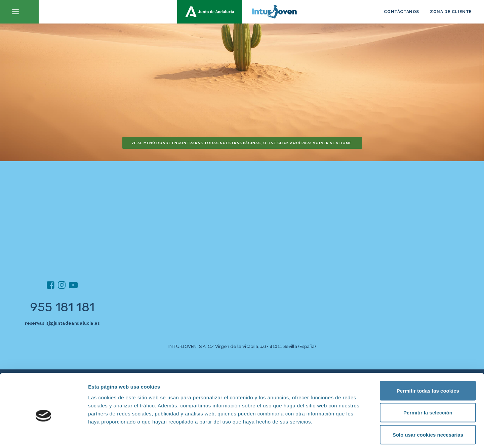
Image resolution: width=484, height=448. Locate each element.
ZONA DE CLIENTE (451, 12)
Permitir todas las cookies (428, 360)
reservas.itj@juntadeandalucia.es (62, 323)
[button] (19, 12)
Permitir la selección (428, 382)
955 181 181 (62, 307)
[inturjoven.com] (242, 12)
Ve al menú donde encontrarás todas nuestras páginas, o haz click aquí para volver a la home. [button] (242, 143)
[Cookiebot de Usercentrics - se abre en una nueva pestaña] (44, 435)
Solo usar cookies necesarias (428, 404)
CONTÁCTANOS (401, 12)
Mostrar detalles (361, 435)
